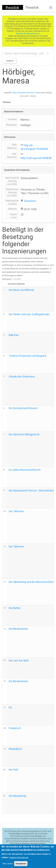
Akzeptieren (21, 865)
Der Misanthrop (18, 796)
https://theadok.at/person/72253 (26, 93)
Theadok (32, 8)
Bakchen (14, 335)
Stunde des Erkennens (22, 376)
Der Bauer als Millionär (21, 290)
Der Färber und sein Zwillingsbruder (29, 314)
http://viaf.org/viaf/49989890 (37, 158)
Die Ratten (15, 608)
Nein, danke (8, 865)
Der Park (14, 770)
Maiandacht (15, 749)
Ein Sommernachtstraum (23, 408)
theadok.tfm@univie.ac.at (28, 34)
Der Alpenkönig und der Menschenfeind (32, 582)
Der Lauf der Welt (19, 661)
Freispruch (15, 728)
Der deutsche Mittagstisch (24, 434)
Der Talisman (16, 511)
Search (10, 61)
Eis (11, 707)
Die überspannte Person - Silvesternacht (32, 490)
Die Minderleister (19, 629)
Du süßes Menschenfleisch (25, 470)
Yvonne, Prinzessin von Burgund (27, 356)
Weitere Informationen (19, 859)
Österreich (30, 201)
